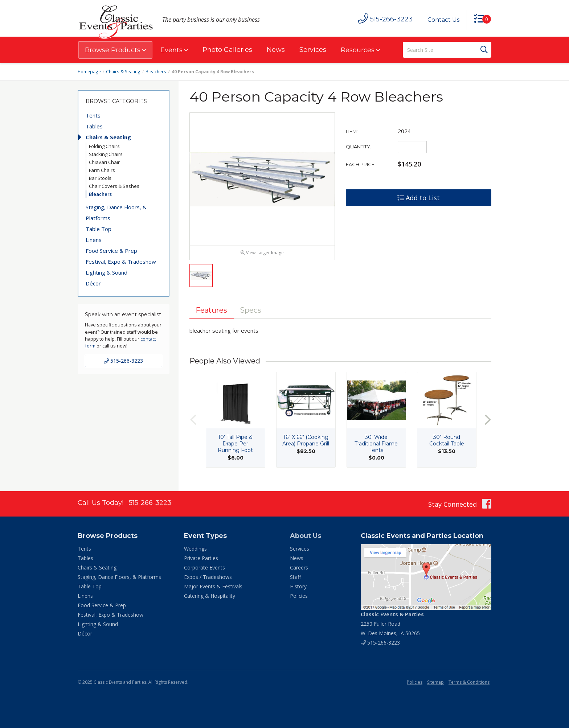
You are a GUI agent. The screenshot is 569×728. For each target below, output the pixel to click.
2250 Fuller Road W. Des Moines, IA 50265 (392, 625)
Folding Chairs (104, 146)
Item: (352, 131)
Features (212, 312)
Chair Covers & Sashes (114, 186)
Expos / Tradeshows (208, 578)
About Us (306, 537)
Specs (252, 312)
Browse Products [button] (115, 50)
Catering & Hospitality (210, 597)
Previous (193, 421)
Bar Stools (100, 178)
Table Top (99, 229)
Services (313, 50)
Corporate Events (204, 569)
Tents (93, 115)
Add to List (419, 198)
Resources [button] (360, 50)
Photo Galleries (227, 50)
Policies (299, 597)
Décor (93, 283)
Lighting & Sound (107, 272)
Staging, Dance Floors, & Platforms (116, 213)
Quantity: (359, 147)
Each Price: (361, 164)
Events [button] (174, 50)
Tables (94, 126)
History (298, 588)
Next (488, 421)
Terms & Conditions (469, 683)
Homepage (89, 72)
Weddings (195, 550)
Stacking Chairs (106, 154)
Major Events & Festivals (213, 588)
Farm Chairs (102, 170)
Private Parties (201, 560)
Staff (295, 578)
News (276, 50)
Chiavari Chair (104, 162)
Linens (94, 240)
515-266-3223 (123, 361)
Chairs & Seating (123, 72)
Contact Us (443, 20)
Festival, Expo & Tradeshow (121, 262)
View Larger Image (262, 254)
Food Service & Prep (111, 251)
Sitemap (435, 683)
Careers (299, 569)
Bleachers (155, 72)
